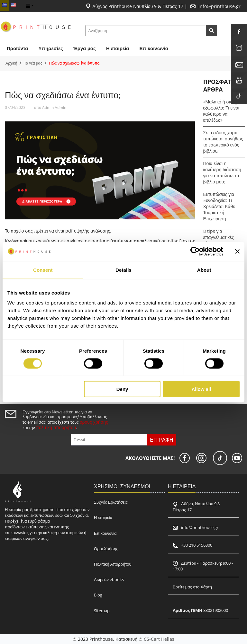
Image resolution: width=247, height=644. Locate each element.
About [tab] (204, 270)
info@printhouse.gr (220, 6)
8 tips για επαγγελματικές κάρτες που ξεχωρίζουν (219, 240)
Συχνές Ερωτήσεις (111, 502)
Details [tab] (123, 270)
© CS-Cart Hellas (156, 639)
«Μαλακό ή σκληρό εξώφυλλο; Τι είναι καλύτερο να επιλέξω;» (222, 111)
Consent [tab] (43, 270)
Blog (98, 595)
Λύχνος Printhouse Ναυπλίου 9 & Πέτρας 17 (138, 6)
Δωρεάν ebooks (109, 579)
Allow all (201, 389)
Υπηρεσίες (50, 48)
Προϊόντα (17, 48)
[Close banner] (237, 251)
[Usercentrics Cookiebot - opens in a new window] (195, 251)
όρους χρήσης (94, 422)
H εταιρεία (118, 48)
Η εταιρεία (103, 517)
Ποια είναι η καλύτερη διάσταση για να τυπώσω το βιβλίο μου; (222, 172)
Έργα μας (85, 48)
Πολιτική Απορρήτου (113, 564)
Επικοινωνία (154, 48)
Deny (122, 389)
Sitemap (102, 611)
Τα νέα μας (33, 63)
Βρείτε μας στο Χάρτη (192, 587)
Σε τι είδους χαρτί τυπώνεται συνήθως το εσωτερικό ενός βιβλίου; (223, 142)
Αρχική (11, 63)
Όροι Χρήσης (106, 549)
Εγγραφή (161, 440)
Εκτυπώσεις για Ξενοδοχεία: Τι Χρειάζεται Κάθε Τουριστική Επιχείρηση (219, 206)
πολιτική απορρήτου (56, 427)
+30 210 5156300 (197, 545)
